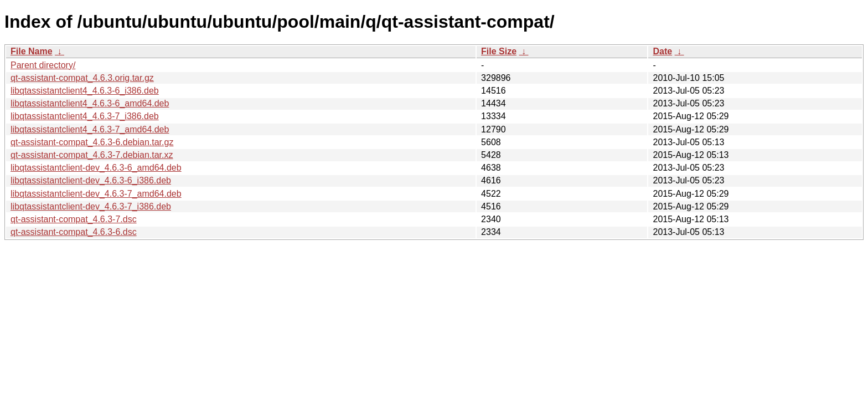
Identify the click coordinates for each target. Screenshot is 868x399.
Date (662, 51)
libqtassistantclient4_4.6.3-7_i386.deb (85, 116)
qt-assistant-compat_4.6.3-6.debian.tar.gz (92, 142)
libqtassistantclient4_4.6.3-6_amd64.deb (90, 103)
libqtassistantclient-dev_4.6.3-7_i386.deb (91, 206)
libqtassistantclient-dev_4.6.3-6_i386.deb (91, 180)
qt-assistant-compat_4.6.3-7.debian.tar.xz (92, 155)
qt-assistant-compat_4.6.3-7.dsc (74, 219)
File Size (499, 51)
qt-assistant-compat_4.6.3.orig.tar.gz (82, 78)
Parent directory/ (43, 65)
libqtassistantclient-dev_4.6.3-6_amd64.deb (96, 168)
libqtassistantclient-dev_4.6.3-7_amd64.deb (96, 194)
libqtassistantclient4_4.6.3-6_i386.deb (85, 91)
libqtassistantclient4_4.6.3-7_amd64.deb (90, 129)
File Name (32, 51)
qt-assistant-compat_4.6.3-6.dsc (74, 232)
